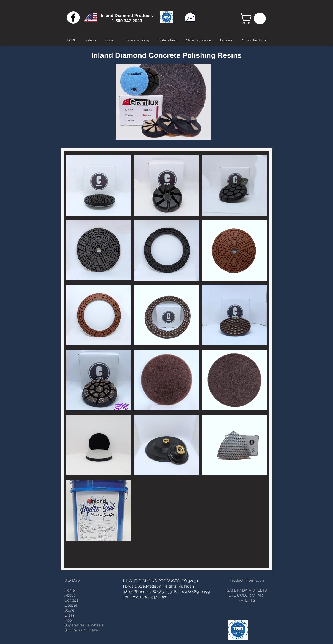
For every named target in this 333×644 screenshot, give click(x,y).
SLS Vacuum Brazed (82, 630)
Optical (71, 605)
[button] (254, 18)
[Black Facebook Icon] (73, 18)
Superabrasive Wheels (84, 625)
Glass (69, 615)
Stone (69, 610)
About (70, 595)
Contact (71, 600)
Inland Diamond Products (127, 16)
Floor (69, 620)
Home (70, 590)
